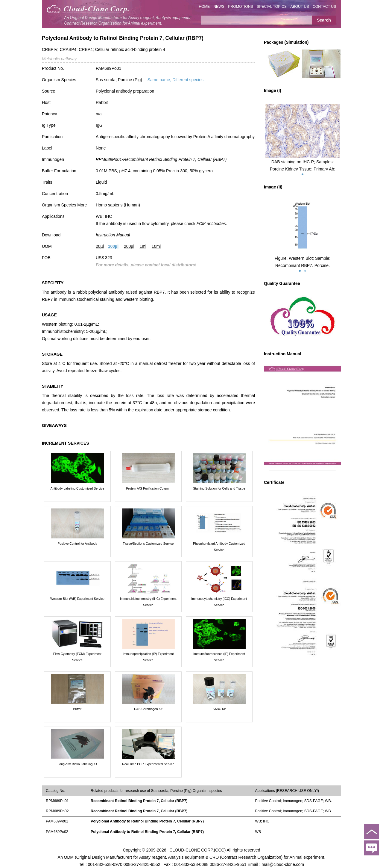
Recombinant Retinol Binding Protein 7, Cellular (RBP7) (139, 801)
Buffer (77, 709)
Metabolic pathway (59, 59)
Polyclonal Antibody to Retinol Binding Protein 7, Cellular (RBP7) (147, 821)
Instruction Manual (113, 235)
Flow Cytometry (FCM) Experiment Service (77, 657)
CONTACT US (325, 7)
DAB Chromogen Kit (148, 709)
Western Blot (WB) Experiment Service (77, 599)
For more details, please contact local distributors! (146, 265)
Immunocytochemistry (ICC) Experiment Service (219, 602)
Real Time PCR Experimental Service (148, 764)
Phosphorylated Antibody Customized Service (219, 547)
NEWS (219, 7)
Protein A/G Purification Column (148, 488)
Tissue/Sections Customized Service (148, 544)
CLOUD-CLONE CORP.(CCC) (197, 850)
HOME (204, 7)
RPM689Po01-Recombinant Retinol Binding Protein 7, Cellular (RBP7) (161, 159)
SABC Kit (219, 709)
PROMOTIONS (241, 7)
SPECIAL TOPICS (272, 7)
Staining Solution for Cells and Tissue (219, 488)
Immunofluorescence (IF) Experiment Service (219, 657)
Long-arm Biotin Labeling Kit (77, 764)
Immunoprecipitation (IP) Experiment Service (148, 657)
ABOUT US (300, 7)
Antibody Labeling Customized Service (77, 488)
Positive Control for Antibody (77, 544)
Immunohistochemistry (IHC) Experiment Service (148, 602)
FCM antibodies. (212, 224)
